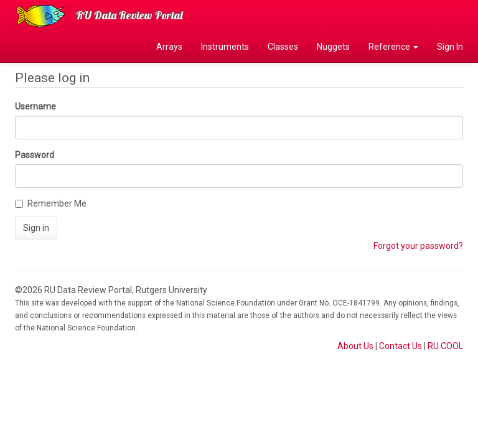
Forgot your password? (418, 246)
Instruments (225, 47)
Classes (283, 47)
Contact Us (401, 346)
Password (35, 155)
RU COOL (445, 346)
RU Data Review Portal (129, 15)
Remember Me (51, 203)
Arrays (169, 47)
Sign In (450, 47)
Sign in (36, 228)
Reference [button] (393, 47)
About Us (355, 346)
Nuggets (333, 47)
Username (35, 106)
